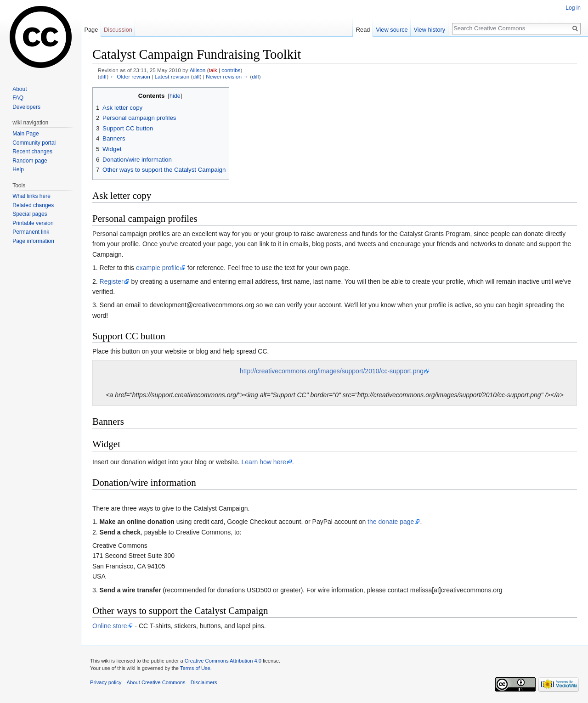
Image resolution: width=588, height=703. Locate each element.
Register (112, 281)
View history (429, 30)
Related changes (33, 205)
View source (392, 30)
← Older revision (130, 76)
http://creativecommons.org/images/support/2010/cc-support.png (332, 371)
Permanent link (31, 232)
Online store (110, 626)
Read (363, 30)
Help (18, 169)
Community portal (34, 143)
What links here (31, 196)
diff (103, 76)
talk (213, 70)
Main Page (25, 134)
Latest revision (172, 76)
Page (91, 30)
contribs (231, 70)
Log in (573, 8)
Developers (26, 107)
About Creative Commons (156, 682)
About (20, 89)
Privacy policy (106, 682)
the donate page (391, 522)
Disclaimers (204, 682)
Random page (30, 161)
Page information (33, 241)
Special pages (30, 214)
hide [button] (175, 96)
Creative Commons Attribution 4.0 (223, 661)
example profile (158, 268)
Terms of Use (195, 668)
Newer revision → (227, 76)
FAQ (18, 98)
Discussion (118, 30)
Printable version (33, 223)
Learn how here (264, 462)
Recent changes (32, 152)
